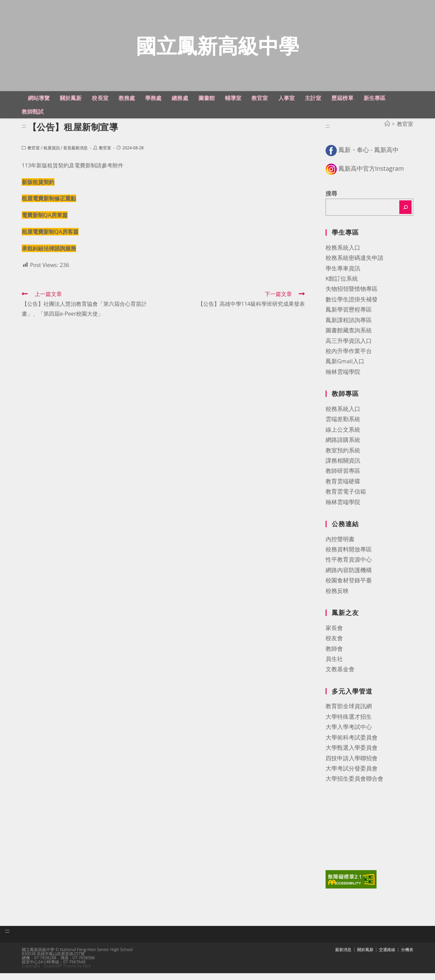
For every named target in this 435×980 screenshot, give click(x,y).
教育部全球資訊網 (349, 715)
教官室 (34, 156)
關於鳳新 (365, 956)
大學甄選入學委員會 (352, 756)
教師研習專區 (343, 479)
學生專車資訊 (343, 276)
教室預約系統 (343, 458)
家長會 (334, 636)
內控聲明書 (340, 547)
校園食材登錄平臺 (349, 589)
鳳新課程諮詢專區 (349, 328)
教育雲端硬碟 (343, 489)
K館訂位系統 (342, 287)
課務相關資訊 (343, 469)
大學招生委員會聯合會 (354, 787)
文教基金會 (340, 677)
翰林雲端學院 (343, 380)
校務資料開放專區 (349, 558)
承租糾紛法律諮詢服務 (49, 256)
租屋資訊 (52, 156)
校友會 (334, 646)
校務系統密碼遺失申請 (354, 266)
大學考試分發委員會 (352, 776)
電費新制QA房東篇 (45, 223)
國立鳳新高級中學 (217, 49)
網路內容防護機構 (349, 578)
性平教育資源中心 (349, 568)
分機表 (407, 956)
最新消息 (343, 956)
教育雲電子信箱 (346, 500)
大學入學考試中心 (349, 735)
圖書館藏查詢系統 (349, 339)
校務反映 (337, 599)
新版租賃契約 (38, 190)
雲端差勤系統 (343, 427)
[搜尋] (405, 216)
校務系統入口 (343, 256)
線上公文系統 (343, 438)
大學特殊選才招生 (349, 725)
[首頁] (387, 132)
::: (19, 104)
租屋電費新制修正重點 (49, 207)
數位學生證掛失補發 (352, 307)
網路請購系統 (343, 448)
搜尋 (331, 202)
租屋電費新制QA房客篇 (50, 240)
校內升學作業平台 (349, 359)
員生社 (334, 667)
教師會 (334, 657)
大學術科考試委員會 (352, 745)
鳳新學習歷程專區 (349, 318)
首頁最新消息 (75, 156)
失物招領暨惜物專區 (352, 297)
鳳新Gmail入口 (345, 370)
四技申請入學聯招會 (352, 766)
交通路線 (387, 956)
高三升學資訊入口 (349, 349)
